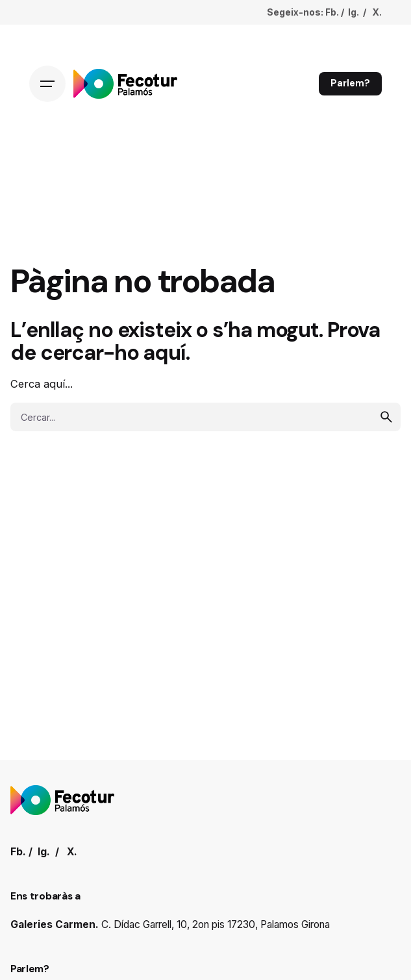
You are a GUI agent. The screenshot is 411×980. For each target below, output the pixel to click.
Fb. (332, 12)
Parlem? (350, 83)
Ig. (354, 12)
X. (377, 12)
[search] (386, 417)
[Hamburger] (47, 84)
